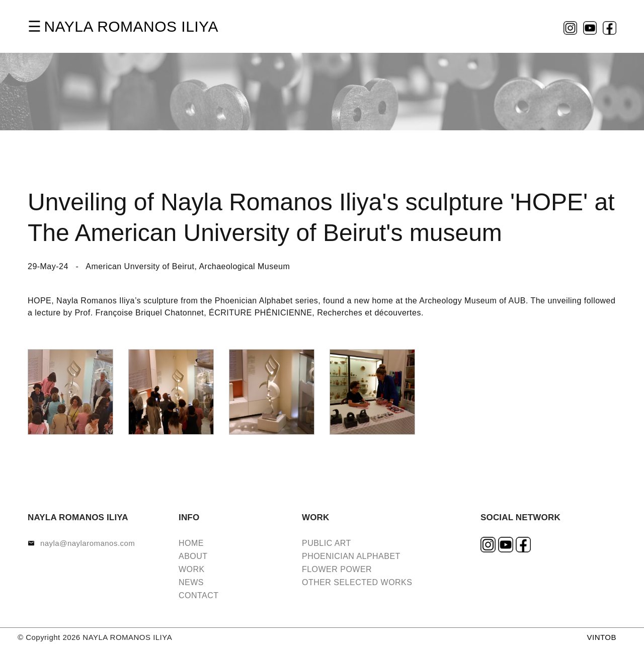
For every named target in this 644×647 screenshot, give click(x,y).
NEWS (191, 582)
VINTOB (602, 637)
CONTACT (199, 595)
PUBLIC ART (327, 543)
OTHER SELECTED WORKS (357, 582)
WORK (192, 569)
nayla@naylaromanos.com (88, 543)
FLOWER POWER (337, 569)
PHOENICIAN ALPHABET (351, 556)
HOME (191, 543)
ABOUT (193, 556)
